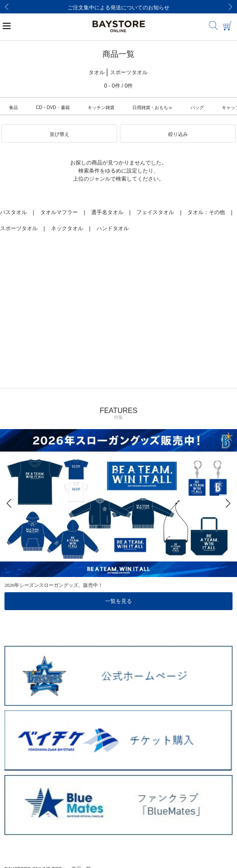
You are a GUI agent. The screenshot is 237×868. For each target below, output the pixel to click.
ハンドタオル (113, 228)
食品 (13, 107)
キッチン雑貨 (101, 107)
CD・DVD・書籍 (53, 107)
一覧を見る (118, 601)
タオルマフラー (59, 212)
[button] (59, 134)
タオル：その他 (206, 212)
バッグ (197, 107)
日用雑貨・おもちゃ (152, 107)
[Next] (230, 7)
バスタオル (13, 212)
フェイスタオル (155, 212)
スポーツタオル (19, 228)
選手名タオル (107, 212)
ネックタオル (67, 228)
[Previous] (7, 7)
